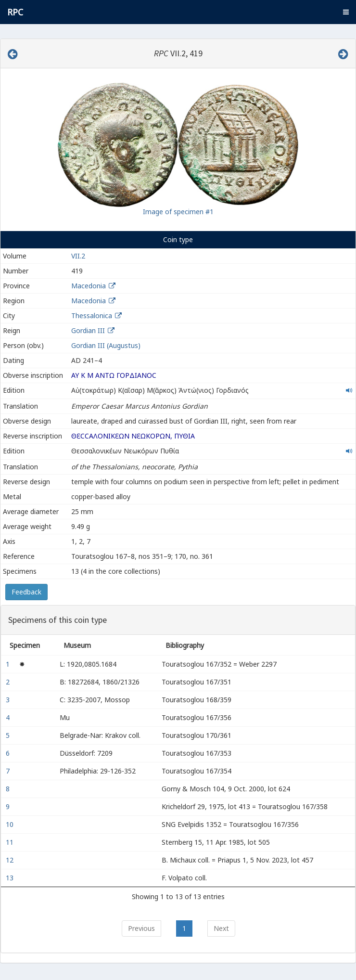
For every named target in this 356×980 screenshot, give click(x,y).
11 (11, 842)
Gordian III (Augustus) (106, 345)
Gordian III (88, 330)
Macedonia (89, 286)
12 (11, 860)
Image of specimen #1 (178, 212)
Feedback (26, 592)
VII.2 (78, 256)
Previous (141, 928)
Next (221, 928)
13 (11, 878)
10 (11, 824)
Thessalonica (92, 316)
